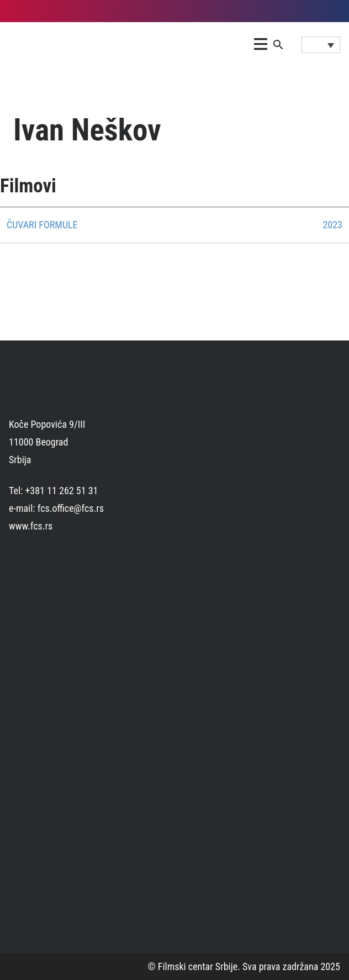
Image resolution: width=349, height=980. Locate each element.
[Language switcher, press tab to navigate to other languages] (321, 45)
